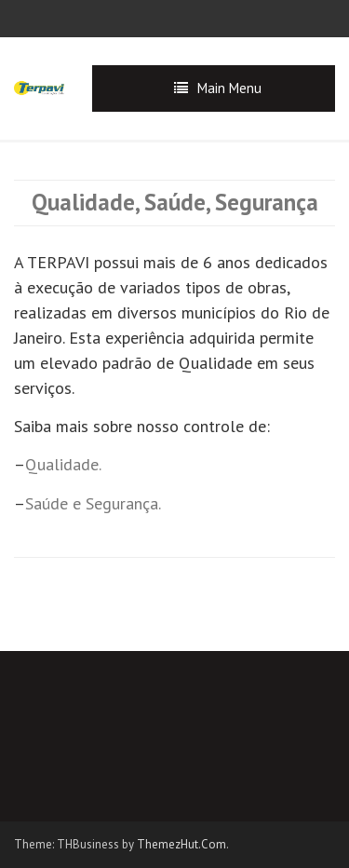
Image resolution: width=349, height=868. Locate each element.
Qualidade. (63, 464)
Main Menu (229, 88)
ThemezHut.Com (181, 844)
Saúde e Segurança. (93, 503)
